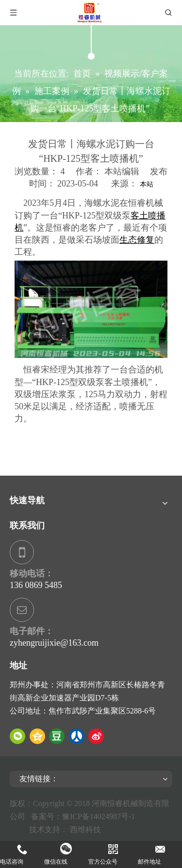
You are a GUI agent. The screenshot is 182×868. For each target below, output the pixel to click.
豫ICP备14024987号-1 (100, 816)
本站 (147, 184)
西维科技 (85, 829)
